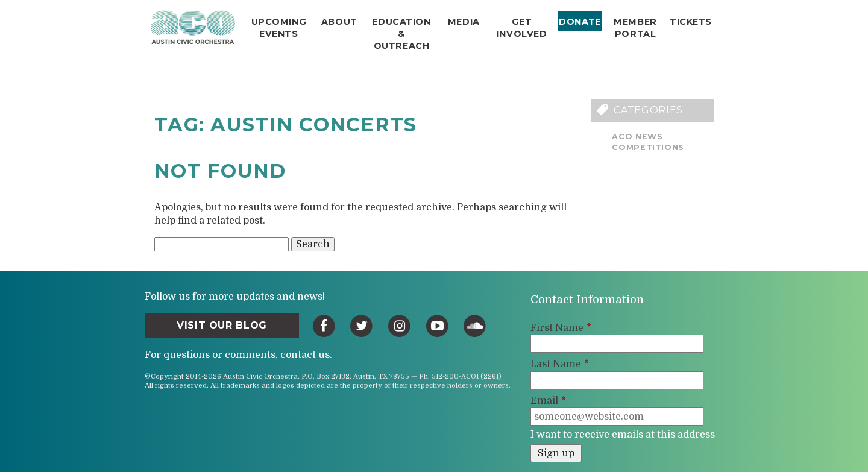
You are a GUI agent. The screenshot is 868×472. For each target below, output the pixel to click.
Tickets (691, 22)
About (339, 22)
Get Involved (522, 28)
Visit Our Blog (222, 325)
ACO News (637, 137)
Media (464, 22)
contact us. (306, 355)
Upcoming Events (279, 28)
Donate (580, 22)
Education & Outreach (401, 34)
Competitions (648, 147)
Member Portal (635, 28)
